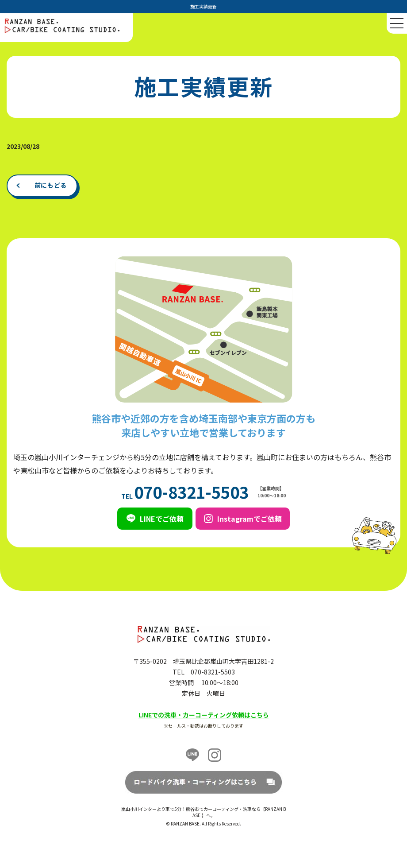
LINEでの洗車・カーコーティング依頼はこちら (204, 715)
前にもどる (51, 185)
